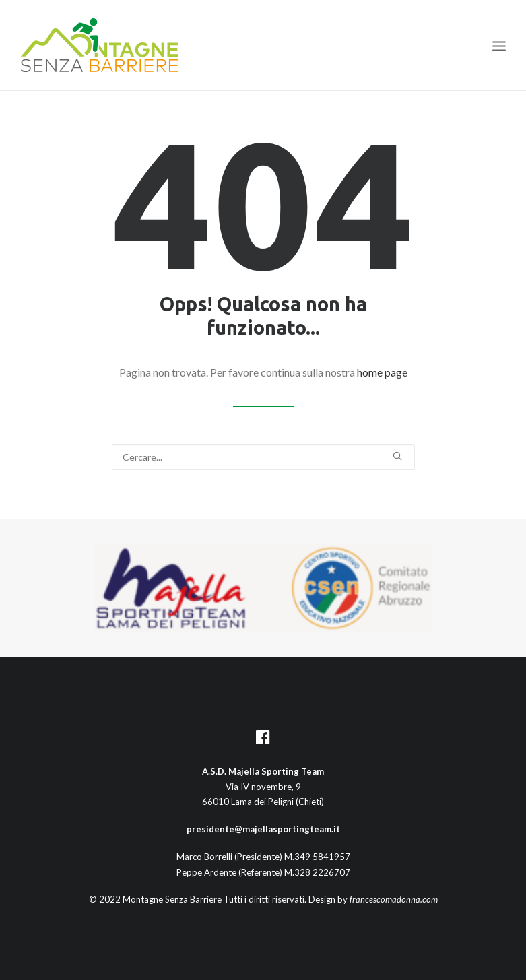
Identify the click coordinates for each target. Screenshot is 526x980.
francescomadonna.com (394, 899)
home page (382, 372)
